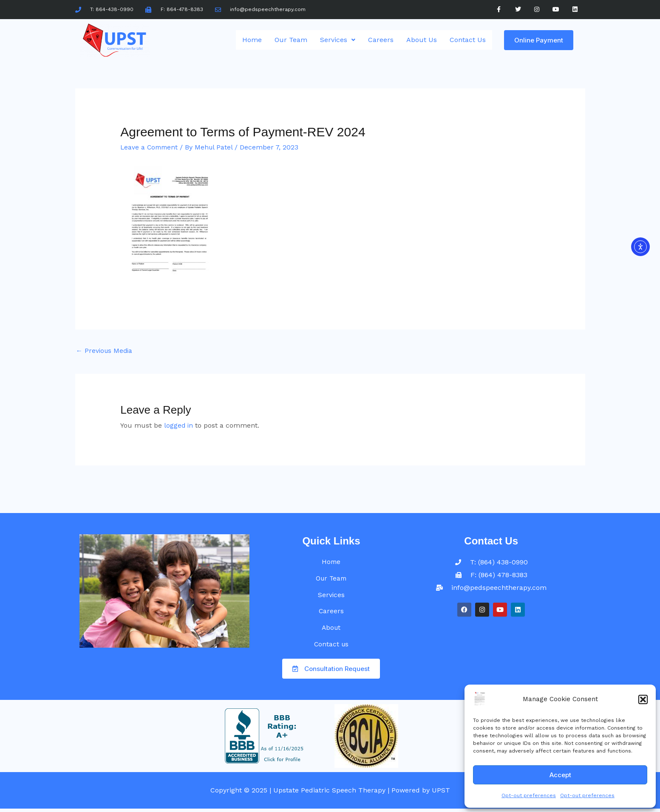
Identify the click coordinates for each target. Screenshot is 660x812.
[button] (643, 699)
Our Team (291, 40)
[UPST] (480, 699)
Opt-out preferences (529, 795)
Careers (381, 40)
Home (252, 40)
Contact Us (468, 40)
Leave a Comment (150, 147)
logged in (179, 426)
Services (338, 40)
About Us (422, 40)
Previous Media (105, 351)
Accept (560, 775)
